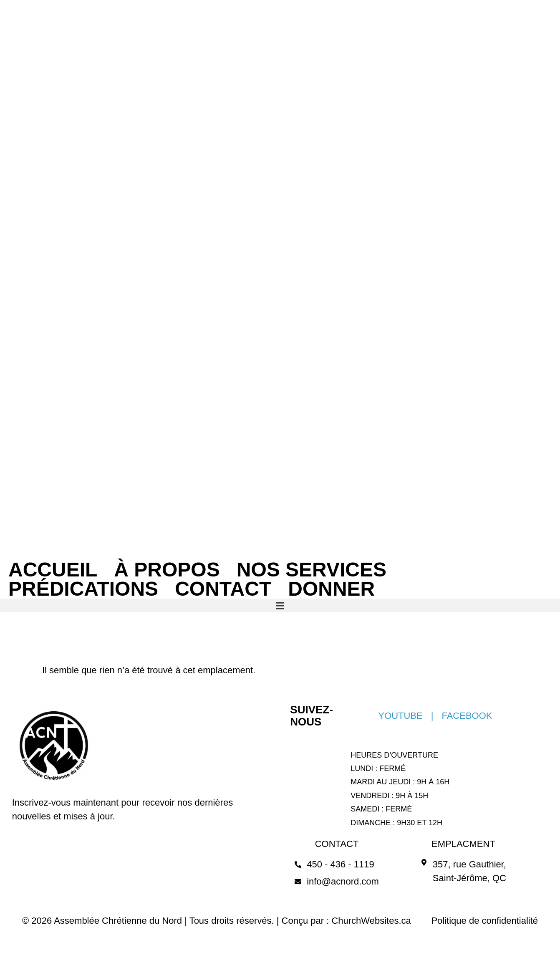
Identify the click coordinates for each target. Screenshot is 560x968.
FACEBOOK (467, 716)
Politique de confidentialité (484, 921)
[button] (280, 605)
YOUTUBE (400, 716)
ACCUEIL (53, 570)
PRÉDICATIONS (83, 589)
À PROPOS (167, 570)
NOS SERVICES (312, 570)
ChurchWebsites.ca (371, 921)
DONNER (331, 589)
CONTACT (223, 589)
